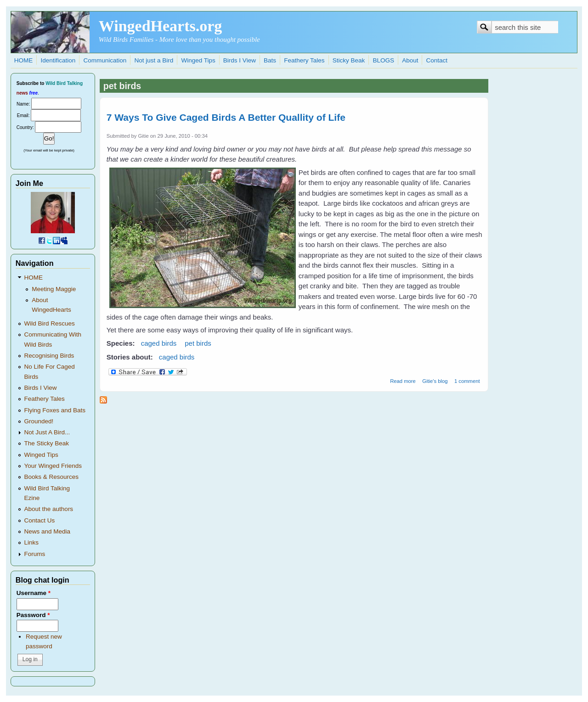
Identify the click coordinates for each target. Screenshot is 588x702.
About (410, 60)
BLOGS (383, 60)
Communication (105, 60)
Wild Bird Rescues (50, 323)
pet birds (198, 343)
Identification (58, 60)
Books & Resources (52, 477)
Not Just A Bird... (47, 432)
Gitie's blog (435, 381)
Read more (403, 381)
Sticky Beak (349, 60)
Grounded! (39, 421)
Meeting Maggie (54, 289)
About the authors (49, 509)
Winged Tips (198, 60)
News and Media (48, 531)
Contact (437, 60)
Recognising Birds (49, 356)
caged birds (159, 343)
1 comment (467, 381)
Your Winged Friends (53, 466)
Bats (270, 60)
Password (33, 615)
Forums (35, 554)
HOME (24, 60)
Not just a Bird (154, 60)
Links (32, 542)
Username (34, 593)
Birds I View (240, 60)
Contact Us (40, 520)
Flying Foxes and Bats (55, 410)
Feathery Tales (304, 60)
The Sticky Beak (47, 443)
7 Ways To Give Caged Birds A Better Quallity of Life (226, 117)
